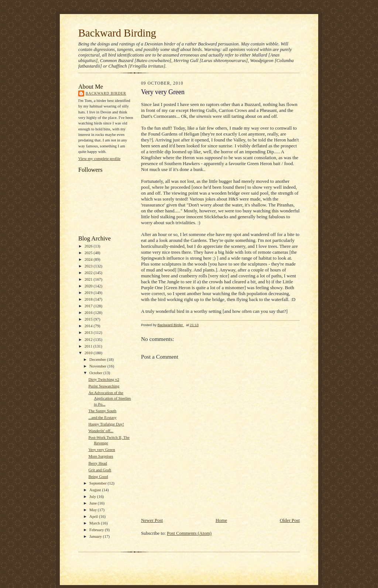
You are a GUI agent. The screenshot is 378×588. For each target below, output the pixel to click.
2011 (89, 346)
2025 (89, 253)
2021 (89, 279)
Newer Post (152, 520)
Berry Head (98, 463)
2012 (89, 339)
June (94, 503)
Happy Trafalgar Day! (106, 424)
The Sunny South (102, 411)
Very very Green (102, 449)
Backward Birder (106, 93)
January (96, 536)
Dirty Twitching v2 (104, 379)
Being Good (98, 476)
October (96, 373)
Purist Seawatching (104, 386)
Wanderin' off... (101, 431)
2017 (89, 306)
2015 (89, 319)
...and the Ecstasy (102, 417)
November (98, 366)
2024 (89, 259)
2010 (89, 353)
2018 (89, 299)
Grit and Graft (100, 470)
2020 (89, 286)
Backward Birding (117, 33)
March (95, 523)
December (98, 359)
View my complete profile (99, 158)
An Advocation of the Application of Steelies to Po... (109, 398)
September (99, 483)
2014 (89, 326)
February (97, 530)
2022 (89, 273)
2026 (89, 246)
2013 (89, 332)
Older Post (290, 520)
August (96, 490)
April (94, 516)
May (94, 510)
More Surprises (101, 456)
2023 (89, 266)
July (93, 496)
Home (221, 520)
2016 (89, 312)
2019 (89, 293)
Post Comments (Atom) (189, 533)
